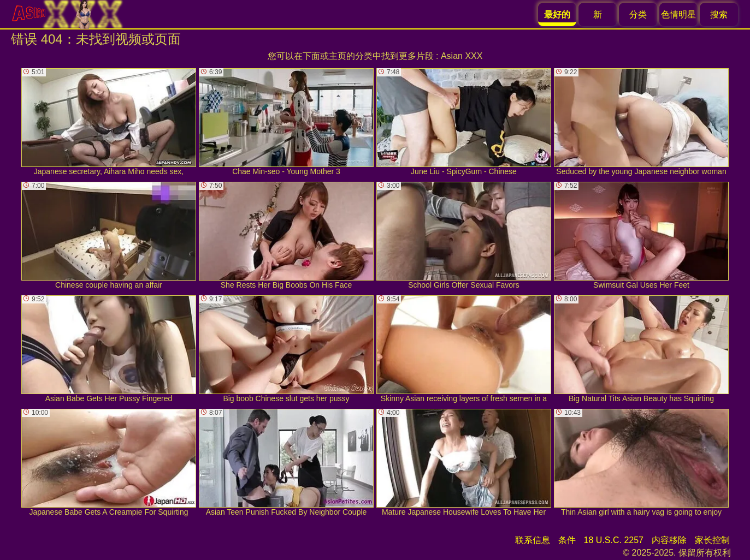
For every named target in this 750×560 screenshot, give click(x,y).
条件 (567, 540)
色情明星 (678, 14)
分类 (638, 14)
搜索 (719, 14)
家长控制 (712, 540)
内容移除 (669, 540)
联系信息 (533, 540)
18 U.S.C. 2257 (614, 540)
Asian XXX (462, 56)
